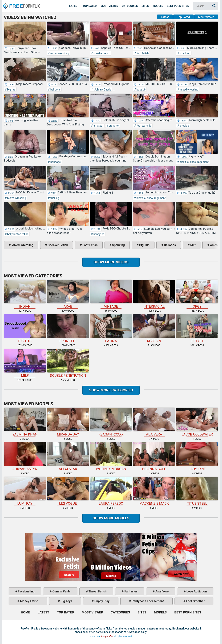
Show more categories (111, 390)
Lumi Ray (25, 491)
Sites (145, 6)
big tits (11, 90)
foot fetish (142, 53)
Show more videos (111, 262)
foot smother (195, 601)
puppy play (102, 601)
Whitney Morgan (111, 457)
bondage (55, 162)
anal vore (162, 591)
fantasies (131, 591)
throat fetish (97, 591)
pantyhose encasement (147, 601)
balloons (55, 90)
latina (111, 329)
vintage (111, 294)
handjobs (99, 234)
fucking (54, 198)
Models (158, 6)
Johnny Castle (102, 90)
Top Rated (90, 6)
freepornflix (107, 637)
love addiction (196, 591)
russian (154, 329)
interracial (154, 294)
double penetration (68, 363)
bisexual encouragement (194, 162)
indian (25, 294)
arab (68, 294)
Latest (74, 6)
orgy (197, 294)
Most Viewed (109, 6)
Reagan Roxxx (111, 422)
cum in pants (61, 591)
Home (21, 3)
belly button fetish (18, 234)
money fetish (29, 601)
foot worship (144, 126)
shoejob (184, 126)
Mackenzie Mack (154, 491)
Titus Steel (197, 491)
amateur (98, 126)
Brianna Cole (154, 457)
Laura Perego (111, 491)
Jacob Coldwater (197, 422)
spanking (185, 53)
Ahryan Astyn (25, 457)
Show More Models (111, 518)
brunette (113, 126)
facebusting (26, 591)
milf (193, 245)
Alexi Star (68, 457)
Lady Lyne (197, 457)
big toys (66, 601)
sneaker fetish (101, 53)
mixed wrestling (59, 53)
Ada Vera (154, 422)
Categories (130, 6)
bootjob (141, 90)
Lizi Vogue (68, 491)
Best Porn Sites (178, 6)
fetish (197, 329)
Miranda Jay (68, 422)
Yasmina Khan (25, 422)
